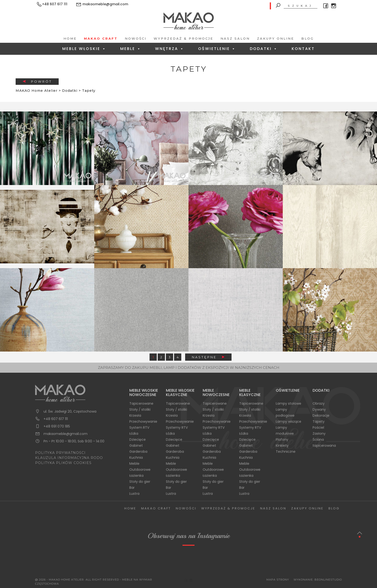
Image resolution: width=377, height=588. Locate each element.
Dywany (319, 409)
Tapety (319, 421)
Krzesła (135, 415)
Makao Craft (101, 38)
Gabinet (136, 446)
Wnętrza (170, 49)
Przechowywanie (143, 421)
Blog (308, 38)
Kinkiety (282, 446)
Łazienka (136, 476)
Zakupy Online (276, 38)
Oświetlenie (217, 49)
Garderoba (138, 452)
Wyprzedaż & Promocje (183, 38)
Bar (132, 488)
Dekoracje (321, 415)
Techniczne (286, 452)
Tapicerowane (141, 403)
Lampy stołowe (289, 403)
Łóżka (134, 433)
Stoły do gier (140, 482)
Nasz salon (235, 38)
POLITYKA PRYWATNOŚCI (60, 453)
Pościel (318, 427)
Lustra (134, 494)
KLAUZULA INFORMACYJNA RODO (69, 458)
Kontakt (303, 49)
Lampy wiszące (289, 421)
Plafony (282, 439)
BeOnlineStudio (328, 580)
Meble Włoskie (84, 49)
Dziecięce (138, 439)
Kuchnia (136, 458)
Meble (131, 49)
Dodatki (264, 49)
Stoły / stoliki (140, 409)
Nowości (136, 38)
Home (70, 38)
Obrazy (319, 403)
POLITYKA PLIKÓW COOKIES (63, 463)
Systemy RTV (177, 427)
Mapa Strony (278, 580)
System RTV (139, 427)
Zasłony (319, 433)
